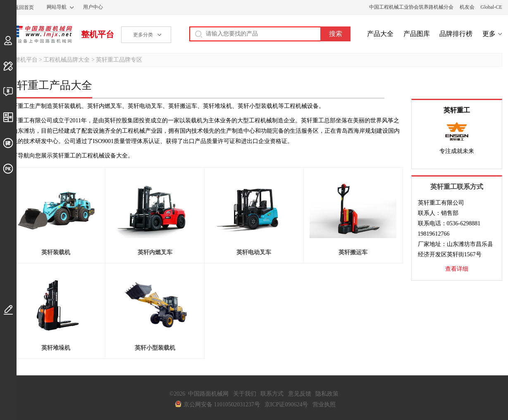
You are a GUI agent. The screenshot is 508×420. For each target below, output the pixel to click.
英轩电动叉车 (254, 252)
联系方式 (272, 394)
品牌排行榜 (456, 34)
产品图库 (417, 34)
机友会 (467, 7)
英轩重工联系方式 (457, 187)
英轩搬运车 (353, 252)
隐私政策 (327, 394)
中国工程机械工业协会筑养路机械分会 (411, 7)
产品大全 (380, 34)
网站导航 (57, 7)
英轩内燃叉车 (155, 252)
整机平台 (98, 34)
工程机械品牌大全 (67, 60)
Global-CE (491, 7)
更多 (489, 34)
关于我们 (245, 394)
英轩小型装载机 (155, 348)
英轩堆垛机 (56, 348)
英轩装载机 (56, 252)
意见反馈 (300, 394)
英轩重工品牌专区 (119, 60)
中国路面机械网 (39, 34)
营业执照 (324, 404)
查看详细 (457, 269)
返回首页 (24, 7)
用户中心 (93, 7)
